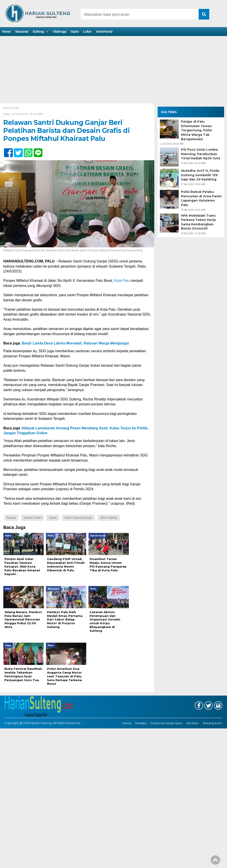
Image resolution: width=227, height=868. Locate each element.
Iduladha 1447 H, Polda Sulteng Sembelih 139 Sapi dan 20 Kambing (200, 175)
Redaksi (141, 723)
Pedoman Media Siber (166, 723)
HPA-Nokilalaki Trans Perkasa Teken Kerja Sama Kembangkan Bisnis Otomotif (198, 222)
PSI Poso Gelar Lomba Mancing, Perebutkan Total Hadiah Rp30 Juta (201, 154)
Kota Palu (122, 281)
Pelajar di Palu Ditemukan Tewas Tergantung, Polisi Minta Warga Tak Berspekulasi (196, 130)
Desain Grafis (32, 518)
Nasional (22, 32)
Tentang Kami (212, 723)
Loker (87, 32)
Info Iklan (192, 723)
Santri (53, 518)
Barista (11, 518)
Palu (16, 108)
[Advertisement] (113, 70)
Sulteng (40, 32)
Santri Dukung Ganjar (78, 518)
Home (7, 32)
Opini (75, 32)
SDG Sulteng (109, 518)
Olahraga (60, 32)
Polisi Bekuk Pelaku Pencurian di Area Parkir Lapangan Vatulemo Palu (201, 198)
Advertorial (104, 32)
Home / (8, 108)
